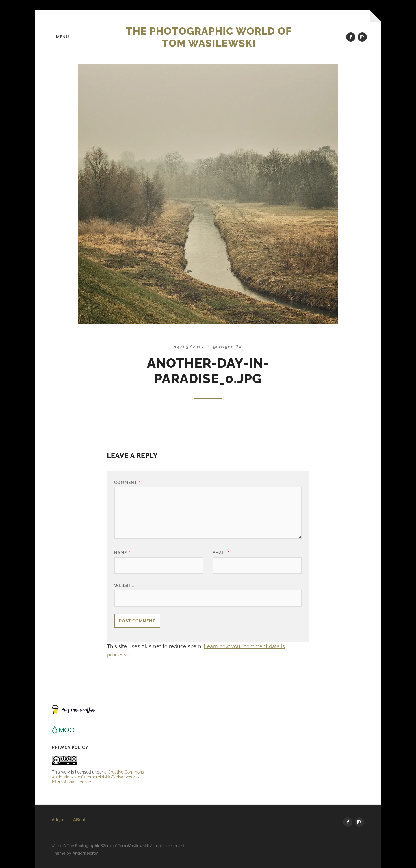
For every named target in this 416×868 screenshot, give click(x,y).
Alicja (57, 820)
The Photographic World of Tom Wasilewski (209, 37)
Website (124, 585)
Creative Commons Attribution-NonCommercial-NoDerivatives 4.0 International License (98, 777)
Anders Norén (85, 853)
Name (122, 553)
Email (221, 553)
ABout (79, 820)
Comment (127, 482)
